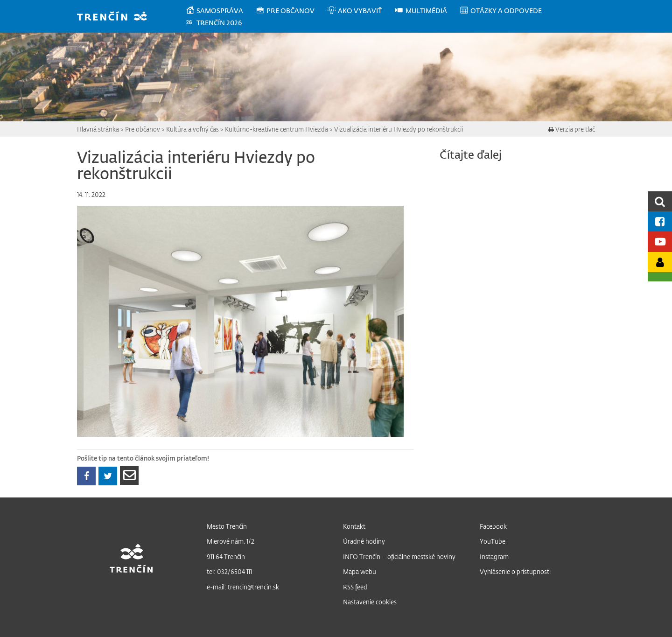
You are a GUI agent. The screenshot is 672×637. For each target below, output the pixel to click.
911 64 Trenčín (226, 556)
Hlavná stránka (98, 129)
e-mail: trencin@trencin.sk (243, 587)
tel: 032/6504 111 (229, 571)
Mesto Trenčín (227, 526)
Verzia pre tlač (572, 129)
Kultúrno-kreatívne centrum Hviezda (276, 129)
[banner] (116, 17)
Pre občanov (143, 129)
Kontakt (354, 526)
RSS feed (355, 587)
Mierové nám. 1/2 (231, 541)
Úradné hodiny (364, 541)
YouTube (493, 541)
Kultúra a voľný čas (192, 129)
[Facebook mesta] (660, 221)
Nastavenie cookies (370, 602)
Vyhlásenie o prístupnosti (515, 571)
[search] (660, 201)
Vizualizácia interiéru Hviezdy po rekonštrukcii (399, 129)
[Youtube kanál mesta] (660, 241)
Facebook (493, 526)
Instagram (494, 556)
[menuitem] (220, 11)
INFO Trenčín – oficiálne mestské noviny (399, 556)
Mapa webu (360, 571)
